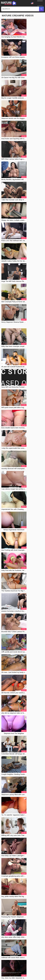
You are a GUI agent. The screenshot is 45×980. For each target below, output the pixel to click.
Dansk (24, 976)
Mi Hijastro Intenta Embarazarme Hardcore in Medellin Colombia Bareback (22, 700)
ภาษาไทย (14, 973)
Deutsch (27, 966)
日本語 (38, 973)
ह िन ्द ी (37, 976)
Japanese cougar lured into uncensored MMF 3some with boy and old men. (22, 786)
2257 (28, 963)
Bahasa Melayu (10, 969)
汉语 (32, 966)
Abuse (23, 963)
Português (28, 969)
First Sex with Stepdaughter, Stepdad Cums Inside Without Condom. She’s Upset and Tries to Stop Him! (23, 726)
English (19, 976)
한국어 (27, 973)
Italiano (20, 978)
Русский (21, 973)
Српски (11, 971)
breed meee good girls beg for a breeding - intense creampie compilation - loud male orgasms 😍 (21, 800)
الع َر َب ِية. (38, 971)
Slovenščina (20, 969)
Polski (5, 971)
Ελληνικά (14, 978)
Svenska (7, 973)
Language (32, 3)
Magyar (5, 966)
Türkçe (30, 976)
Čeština (26, 978)
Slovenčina (36, 969)
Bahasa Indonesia (21, 971)
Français (20, 966)
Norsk (33, 973)
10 (25, 485)
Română (30, 971)
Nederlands (39, 966)
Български (12, 966)
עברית (32, 978)
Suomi (13, 976)
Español (7, 976)
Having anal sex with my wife (16, 763)
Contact (17, 963)
